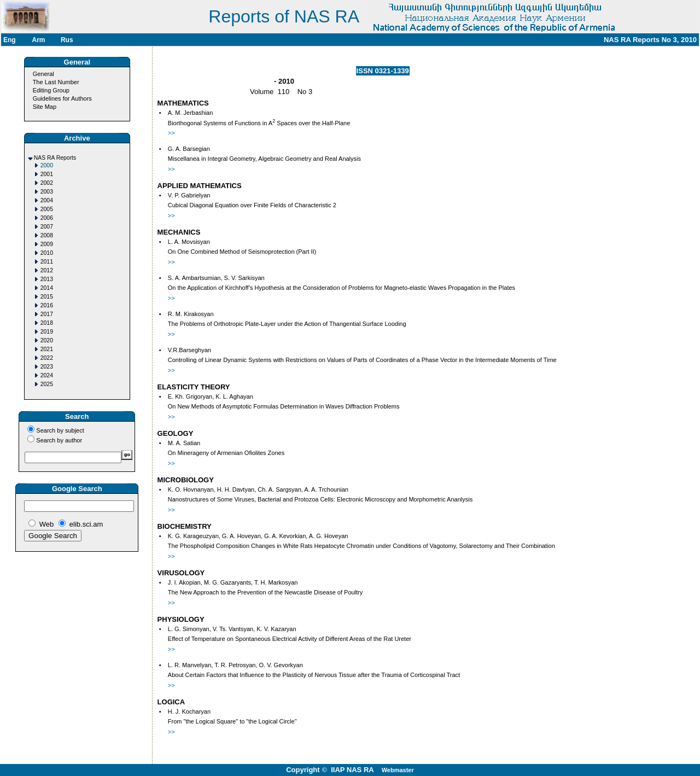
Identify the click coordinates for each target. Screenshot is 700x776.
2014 (47, 288)
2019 (47, 332)
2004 (47, 200)
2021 (47, 349)
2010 (47, 253)
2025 (47, 384)
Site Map (45, 107)
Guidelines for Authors (62, 98)
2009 (47, 244)
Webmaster (398, 770)
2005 (47, 209)
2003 (47, 192)
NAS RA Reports (55, 158)
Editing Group (51, 90)
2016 (47, 305)
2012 (47, 270)
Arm (38, 40)
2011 (47, 262)
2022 (47, 358)
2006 (47, 218)
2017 (47, 314)
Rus (67, 40)
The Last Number (56, 82)
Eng (10, 40)
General (43, 74)
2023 (47, 367)
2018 (47, 323)
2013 (47, 279)
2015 (47, 297)
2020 (47, 340)
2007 (47, 227)
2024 (47, 375)
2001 (47, 174)
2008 (47, 235)
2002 (47, 183)
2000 (47, 165)
